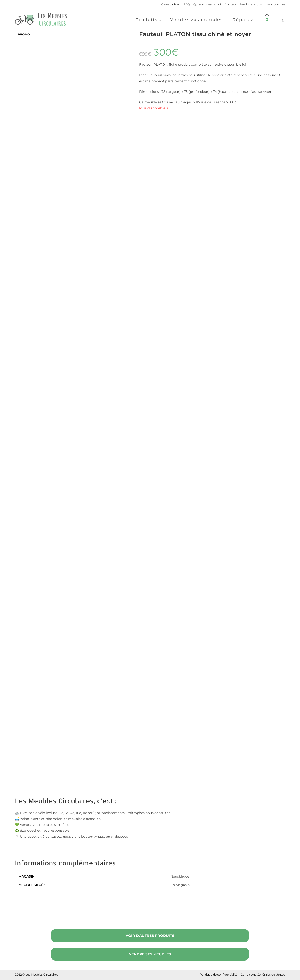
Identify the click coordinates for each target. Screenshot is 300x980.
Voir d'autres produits (150, 936)
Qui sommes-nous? (207, 4)
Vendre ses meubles (150, 954)
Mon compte (276, 4)
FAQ (187, 4)
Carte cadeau (171, 4)
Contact (231, 4)
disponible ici (235, 64)
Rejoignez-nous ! (251, 4)
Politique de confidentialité (219, 974)
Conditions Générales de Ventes (263, 974)
